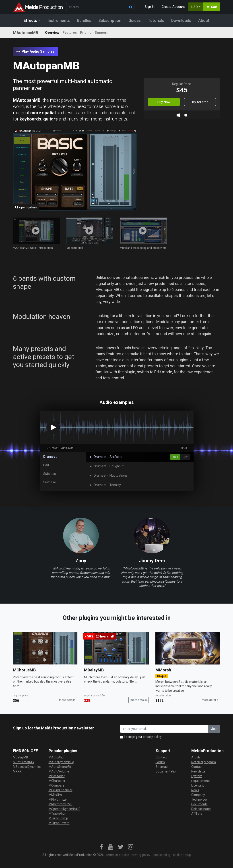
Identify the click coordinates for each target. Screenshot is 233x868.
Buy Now (164, 102)
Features (70, 33)
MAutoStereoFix (60, 767)
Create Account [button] (173, 7)
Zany (81, 561)
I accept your (143, 737)
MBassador (57, 776)
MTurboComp (58, 818)
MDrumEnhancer (61, 790)
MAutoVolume (59, 771)
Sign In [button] (150, 7)
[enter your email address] (164, 729)
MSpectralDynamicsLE (64, 809)
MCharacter (57, 781)
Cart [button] (212, 7)
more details (67, 700)
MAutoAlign (57, 757)
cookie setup (182, 855)
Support (101, 33)
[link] (102, 847)
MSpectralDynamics (27, 767)
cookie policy (162, 855)
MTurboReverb (59, 823)
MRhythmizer (58, 799)
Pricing (86, 33)
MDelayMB (94, 670)
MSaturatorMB (23, 762)
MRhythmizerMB (61, 804)
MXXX (17, 771)
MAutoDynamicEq (61, 762)
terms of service (118, 855)
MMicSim (55, 795)
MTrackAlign (57, 814)
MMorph (163, 670)
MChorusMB (24, 670)
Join (214, 729)
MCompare (57, 785)
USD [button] (195, 7)
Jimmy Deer (152, 561)
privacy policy (152, 737)
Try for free (200, 102)
